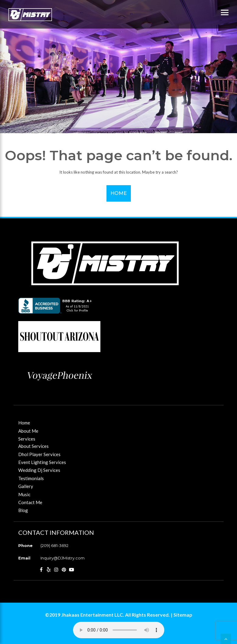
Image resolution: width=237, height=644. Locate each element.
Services (27, 439)
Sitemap (183, 615)
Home (119, 193)
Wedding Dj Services (39, 470)
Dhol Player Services (39, 454)
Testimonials (31, 478)
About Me (28, 431)
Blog (23, 510)
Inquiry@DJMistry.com (63, 558)
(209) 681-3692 (54, 545)
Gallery (26, 486)
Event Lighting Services (42, 462)
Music (24, 494)
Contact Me (30, 502)
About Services (33, 446)
